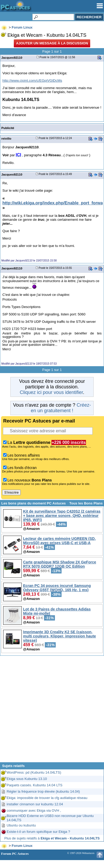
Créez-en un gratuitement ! (61, 408)
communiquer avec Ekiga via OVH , (34, 810)
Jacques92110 (12, 58)
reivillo (6, 138)
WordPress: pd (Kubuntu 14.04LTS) (34, 772)
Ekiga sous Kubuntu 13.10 (27, 779)
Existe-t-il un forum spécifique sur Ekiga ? (38, 832)
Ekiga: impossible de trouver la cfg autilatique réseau (47, 798)
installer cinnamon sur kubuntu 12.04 (35, 804)
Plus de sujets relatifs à (52, 838)
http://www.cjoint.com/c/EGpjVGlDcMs (32, 81)
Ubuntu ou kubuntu (21, 825)
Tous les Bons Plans (86, 503)
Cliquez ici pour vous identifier (51, 392)
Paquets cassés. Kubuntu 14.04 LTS (34, 785)
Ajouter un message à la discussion (52, 43)
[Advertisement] (51, 711)
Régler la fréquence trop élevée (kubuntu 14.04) (43, 791)
